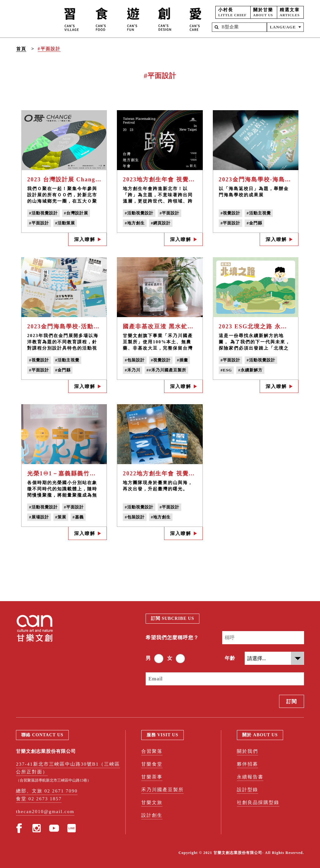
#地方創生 (135, 223)
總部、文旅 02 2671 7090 (47, 791)
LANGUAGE (283, 27)
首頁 (21, 49)
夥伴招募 (247, 764)
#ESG (226, 370)
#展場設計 (39, 517)
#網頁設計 (161, 223)
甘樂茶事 (152, 777)
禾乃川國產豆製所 (162, 790)
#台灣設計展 (76, 213)
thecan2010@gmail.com (45, 812)
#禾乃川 (132, 370)
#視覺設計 (231, 213)
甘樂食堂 (152, 764)
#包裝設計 (135, 360)
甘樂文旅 (152, 802)
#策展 (61, 517)
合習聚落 (152, 751)
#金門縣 (254, 223)
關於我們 (247, 751)
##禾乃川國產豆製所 (166, 370)
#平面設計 (49, 49)
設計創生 (152, 815)
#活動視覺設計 (43, 213)
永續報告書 (250, 777)
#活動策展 (65, 223)
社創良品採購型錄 (258, 802)
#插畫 (182, 360)
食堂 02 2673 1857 (39, 799)
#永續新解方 (250, 370)
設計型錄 (247, 790)
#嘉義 (78, 517)
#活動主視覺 (259, 213)
